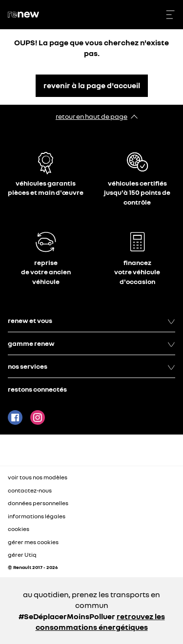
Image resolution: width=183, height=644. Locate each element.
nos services (91, 366)
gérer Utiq (22, 555)
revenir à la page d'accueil (92, 85)
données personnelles (38, 503)
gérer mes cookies (33, 542)
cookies (19, 529)
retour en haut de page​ (91, 116)
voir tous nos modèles (38, 477)
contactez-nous (30, 490)
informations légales (37, 516)
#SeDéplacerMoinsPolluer (67, 616)
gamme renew (91, 343)
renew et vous (91, 321)
